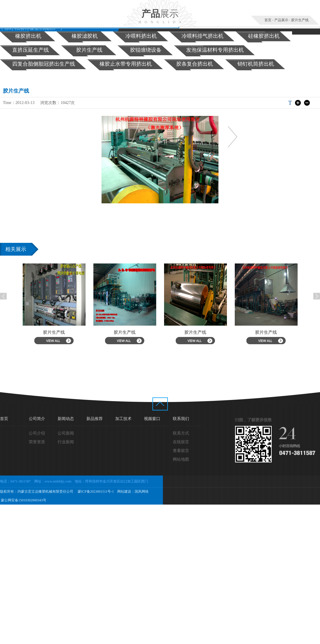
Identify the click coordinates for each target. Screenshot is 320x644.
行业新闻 (66, 442)
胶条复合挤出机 (195, 64)
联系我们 (181, 419)
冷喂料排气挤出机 (202, 36)
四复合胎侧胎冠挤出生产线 (44, 64)
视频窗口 (152, 419)
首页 (268, 20)
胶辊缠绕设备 (146, 50)
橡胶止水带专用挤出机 (126, 64)
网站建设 (124, 491)
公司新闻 (66, 433)
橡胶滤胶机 (85, 36)
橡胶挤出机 (28, 36)
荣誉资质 (37, 442)
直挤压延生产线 (31, 50)
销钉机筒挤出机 (256, 64)
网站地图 (181, 459)
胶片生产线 (300, 20)
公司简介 (37, 419)
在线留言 (181, 442)
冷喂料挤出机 (141, 36)
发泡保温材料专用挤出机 (215, 50)
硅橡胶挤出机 (264, 36)
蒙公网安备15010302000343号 (23, 500)
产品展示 (281, 20)
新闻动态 (66, 419)
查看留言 (181, 451)
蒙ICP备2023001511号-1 (95, 491)
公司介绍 (37, 433)
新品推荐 (95, 419)
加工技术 (123, 419)
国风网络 (142, 491)
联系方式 (181, 433)
